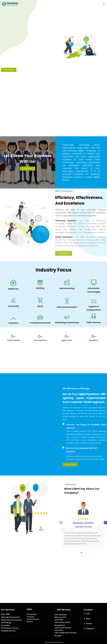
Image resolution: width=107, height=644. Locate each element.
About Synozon (33, 619)
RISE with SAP (60, 617)
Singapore (90, 628)
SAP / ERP (5, 614)
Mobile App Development (11, 620)
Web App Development (11, 617)
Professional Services (10, 628)
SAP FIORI (59, 620)
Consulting (5, 625)
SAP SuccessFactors (63, 628)
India (88, 614)
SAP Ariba (59, 630)
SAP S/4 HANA (61, 615)
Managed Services (8, 631)
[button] (105, 523)
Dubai (88, 619)
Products (30, 617)
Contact (30, 622)
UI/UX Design (6, 623)
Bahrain (89, 624)
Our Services (32, 614)
